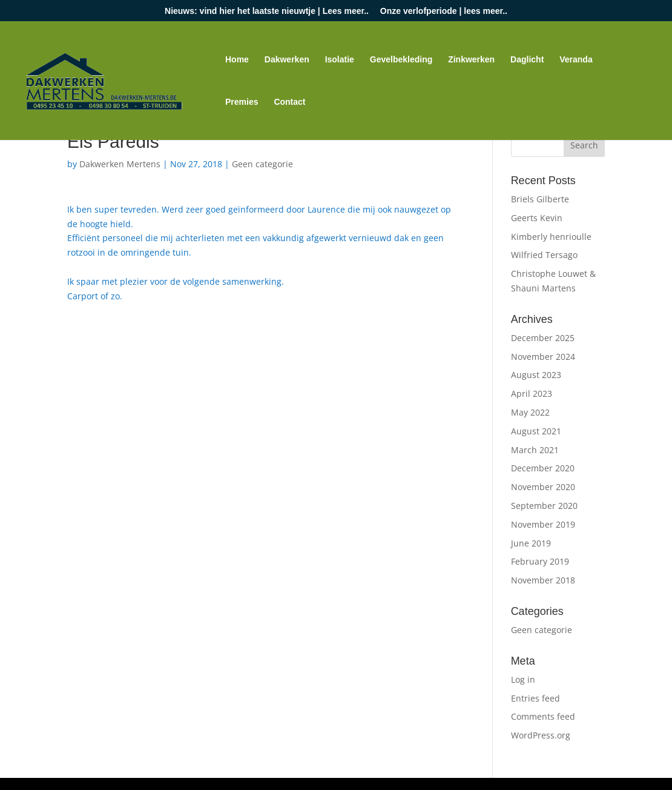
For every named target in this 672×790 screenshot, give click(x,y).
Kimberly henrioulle (551, 237)
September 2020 (544, 506)
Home (237, 60)
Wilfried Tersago (544, 255)
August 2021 (536, 431)
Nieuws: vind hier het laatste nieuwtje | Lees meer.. (267, 11)
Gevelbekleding (401, 60)
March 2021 (535, 450)
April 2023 (532, 393)
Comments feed (543, 716)
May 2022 (530, 412)
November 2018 (543, 580)
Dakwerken (287, 60)
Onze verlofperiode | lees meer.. (444, 11)
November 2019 (543, 524)
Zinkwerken (471, 60)
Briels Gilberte (540, 199)
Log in (523, 679)
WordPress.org (541, 735)
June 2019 (531, 543)
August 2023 (536, 375)
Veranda (576, 60)
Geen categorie (262, 164)
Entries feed (535, 698)
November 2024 (543, 357)
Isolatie (340, 60)
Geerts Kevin (537, 218)
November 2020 (543, 487)
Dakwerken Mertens (120, 164)
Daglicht (527, 60)
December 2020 (543, 468)
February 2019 (540, 561)
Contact (289, 102)
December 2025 (543, 338)
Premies (242, 102)
